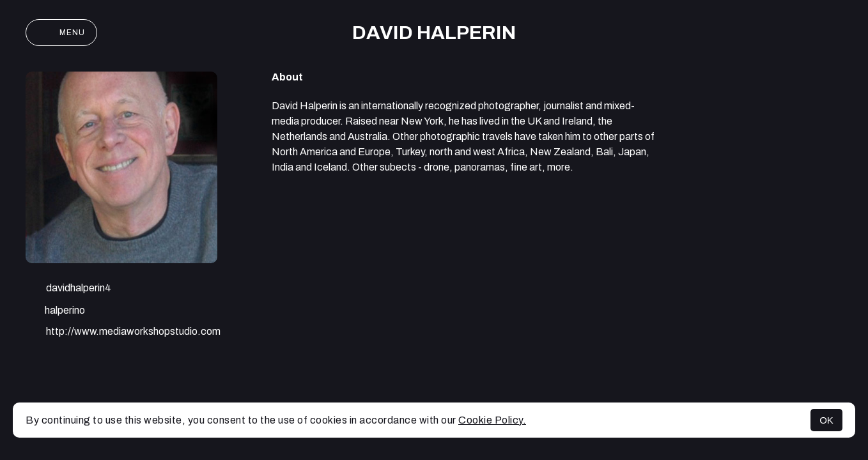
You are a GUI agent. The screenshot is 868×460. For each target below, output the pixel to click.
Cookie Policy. (492, 420)
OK (826, 420)
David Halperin (434, 33)
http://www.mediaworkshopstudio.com (123, 333)
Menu (61, 33)
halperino (55, 311)
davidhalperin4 (68, 289)
